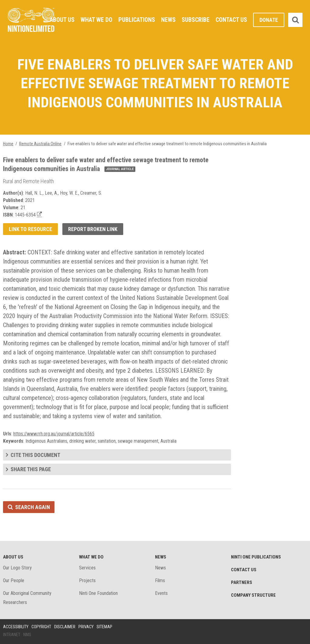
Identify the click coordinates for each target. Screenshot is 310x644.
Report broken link (93, 229)
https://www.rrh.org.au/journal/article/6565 (54, 434)
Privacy (86, 627)
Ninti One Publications (256, 557)
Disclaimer (65, 627)
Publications (137, 20)
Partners (242, 582)
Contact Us (231, 20)
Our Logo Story (17, 568)
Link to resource (30, 229)
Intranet (12, 635)
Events (161, 593)
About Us (62, 20)
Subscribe (196, 20)
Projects (87, 580)
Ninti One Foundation (98, 593)
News (168, 20)
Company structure (253, 595)
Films (160, 580)
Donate (269, 20)
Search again (33, 507)
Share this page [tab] (31, 469)
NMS (27, 635)
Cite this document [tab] (35, 455)
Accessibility (16, 627)
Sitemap (104, 627)
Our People (14, 580)
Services (87, 568)
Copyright (41, 627)
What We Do (96, 20)
